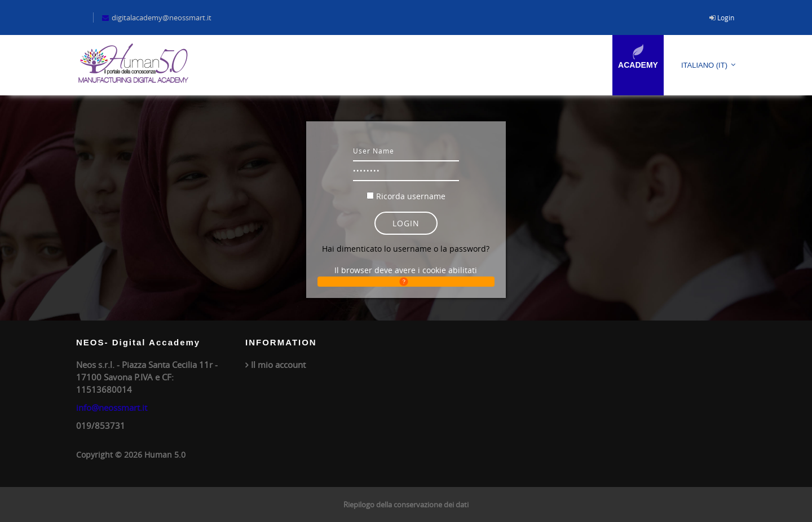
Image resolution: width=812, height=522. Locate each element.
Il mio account (278, 365)
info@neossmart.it (112, 407)
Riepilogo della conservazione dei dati (406, 505)
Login (726, 17)
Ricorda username (411, 196)
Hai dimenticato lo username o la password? (406, 249)
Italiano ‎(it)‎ (704, 65)
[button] (406, 282)
